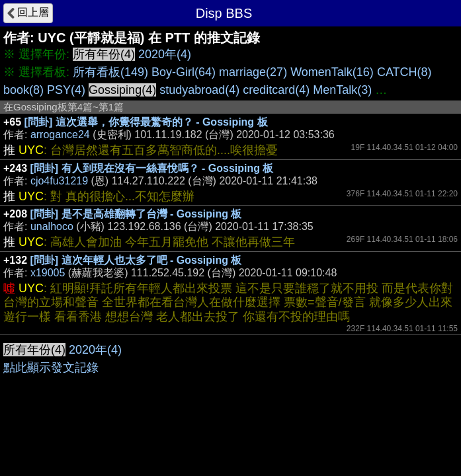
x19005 (48, 273)
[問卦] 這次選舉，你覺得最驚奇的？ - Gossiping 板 (146, 122)
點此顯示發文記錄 (51, 368)
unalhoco (52, 226)
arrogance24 (60, 135)
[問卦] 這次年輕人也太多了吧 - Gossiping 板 (136, 260)
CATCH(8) (404, 72)
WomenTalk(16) (332, 72)
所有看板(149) (110, 72)
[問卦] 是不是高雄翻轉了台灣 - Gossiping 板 (136, 214)
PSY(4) (66, 90)
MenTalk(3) (342, 90)
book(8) (23, 90)
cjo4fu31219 (59, 181)
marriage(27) (253, 72)
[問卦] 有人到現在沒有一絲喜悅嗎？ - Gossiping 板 (152, 168)
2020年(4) (165, 54)
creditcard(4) (276, 90)
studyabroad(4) (199, 90)
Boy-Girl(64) (184, 72)
